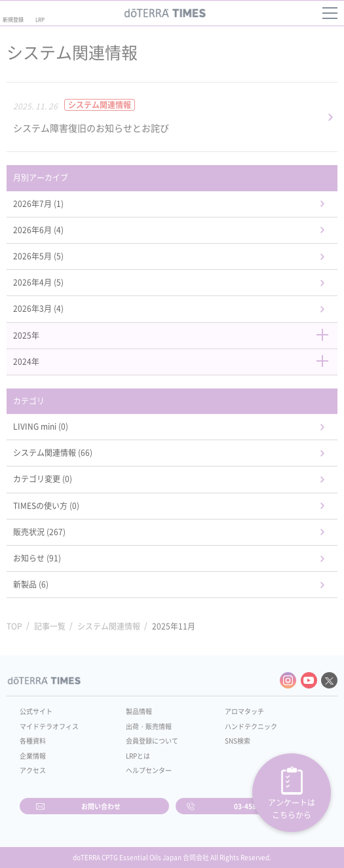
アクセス (33, 770)
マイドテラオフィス (49, 726)
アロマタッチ (244, 711)
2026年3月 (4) (38, 309)
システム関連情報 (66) (53, 453)
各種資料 (33, 741)
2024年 (172, 362)
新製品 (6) (31, 584)
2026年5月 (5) (38, 256)
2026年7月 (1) (38, 204)
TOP (14, 626)
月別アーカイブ (41, 178)
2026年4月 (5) (38, 282)
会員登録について (152, 741)
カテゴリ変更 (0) (43, 479)
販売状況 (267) (39, 532)
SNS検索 (238, 741)
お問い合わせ (101, 806)
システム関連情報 (109, 626)
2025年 (172, 335)
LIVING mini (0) (41, 426)
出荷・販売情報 (149, 726)
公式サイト (36, 711)
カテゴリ (29, 401)
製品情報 (139, 711)
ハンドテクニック (251, 726)
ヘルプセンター (149, 770)
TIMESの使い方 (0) (46, 506)
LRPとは (138, 756)
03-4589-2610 (256, 806)
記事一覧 (50, 626)
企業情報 (33, 756)
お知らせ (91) (37, 558)
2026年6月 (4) (38, 230)
